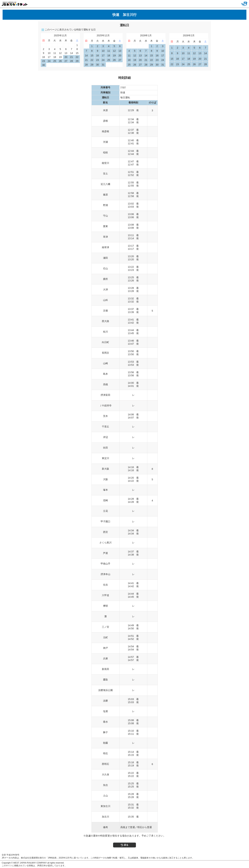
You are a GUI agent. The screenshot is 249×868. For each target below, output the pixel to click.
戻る (124, 845)
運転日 (124, 25)
